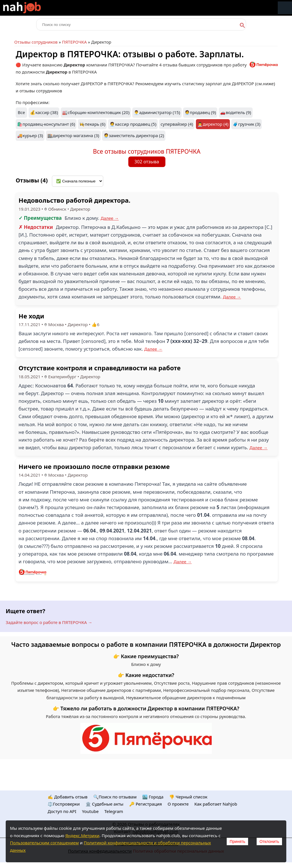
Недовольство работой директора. (74, 200)
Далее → (110, 218)
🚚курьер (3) (30, 135)
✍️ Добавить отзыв (68, 797)
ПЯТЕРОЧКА (74, 42)
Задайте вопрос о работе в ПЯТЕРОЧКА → (49, 622)
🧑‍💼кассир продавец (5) (133, 124)
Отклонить (269, 841)
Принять (237, 841)
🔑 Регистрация (146, 804)
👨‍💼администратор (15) (157, 112)
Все (21, 112)
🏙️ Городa (153, 797)
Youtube (90, 811)
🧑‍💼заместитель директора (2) (134, 135)
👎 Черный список (188, 797)
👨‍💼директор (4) (213, 124)
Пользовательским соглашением (44, 843)
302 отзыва (147, 162)
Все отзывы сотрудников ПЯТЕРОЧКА (147, 151)
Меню (285, 8)
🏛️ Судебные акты (105, 804)
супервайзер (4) (177, 124)
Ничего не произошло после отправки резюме (94, 466)
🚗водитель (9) (236, 112)
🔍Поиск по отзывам (115, 797)
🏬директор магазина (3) (73, 135)
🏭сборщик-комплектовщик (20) (96, 112)
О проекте (178, 804)
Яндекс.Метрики (82, 836)
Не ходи (31, 316)
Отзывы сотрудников (36, 42)
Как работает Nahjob (216, 804)
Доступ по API (62, 811)
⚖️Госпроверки (64, 804)
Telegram (114, 811)
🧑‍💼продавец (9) (200, 112)
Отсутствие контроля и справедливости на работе (100, 368)
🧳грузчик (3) (247, 124)
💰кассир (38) (44, 112)
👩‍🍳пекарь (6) (92, 124)
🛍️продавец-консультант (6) (46, 124)
